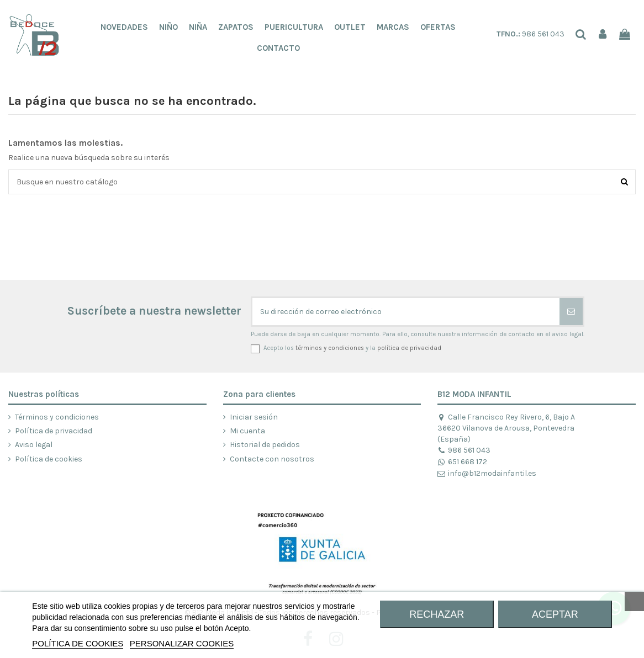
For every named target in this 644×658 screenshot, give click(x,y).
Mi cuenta (247, 431)
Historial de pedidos (265, 445)
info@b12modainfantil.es (487, 473)
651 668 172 (462, 462)
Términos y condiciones (57, 417)
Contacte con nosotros (272, 459)
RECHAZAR (437, 614)
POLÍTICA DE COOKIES (78, 643)
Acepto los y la (352, 348)
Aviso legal (34, 445)
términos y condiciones (330, 348)
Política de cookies (49, 459)
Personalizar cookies (182, 643)
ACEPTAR (555, 614)
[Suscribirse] (571, 312)
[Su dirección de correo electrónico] (406, 312)
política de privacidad (409, 348)
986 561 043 (530, 34)
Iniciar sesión (254, 417)
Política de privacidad (54, 431)
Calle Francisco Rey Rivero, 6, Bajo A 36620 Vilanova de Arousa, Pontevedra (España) (506, 428)
